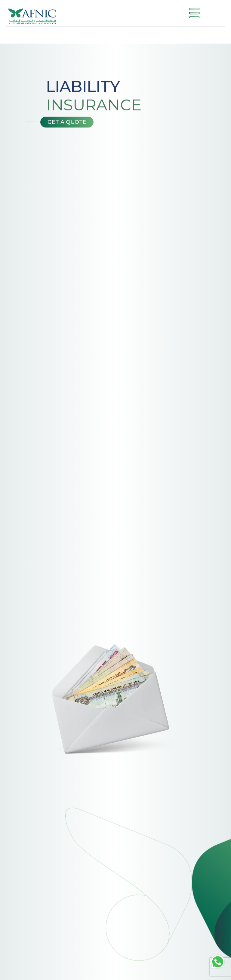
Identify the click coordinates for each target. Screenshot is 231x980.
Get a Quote (67, 123)
